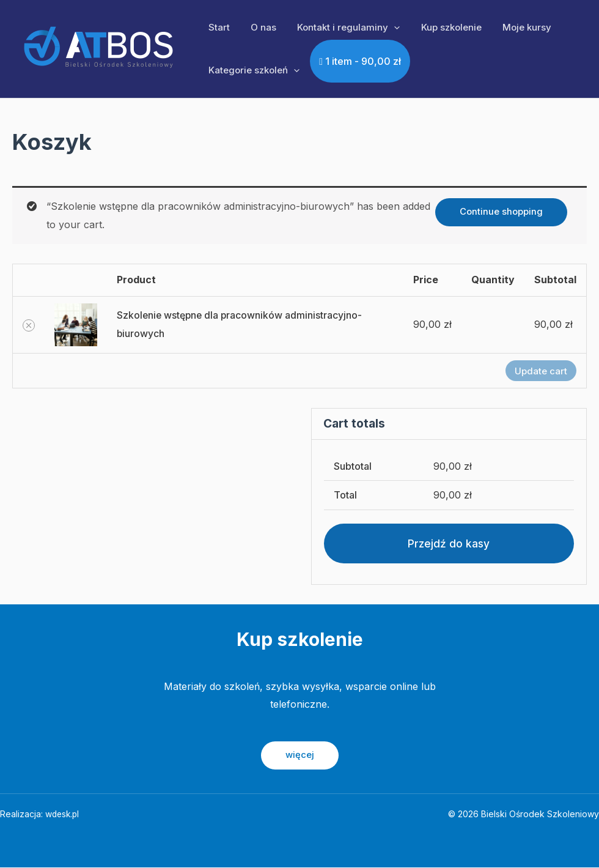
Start (218, 27)
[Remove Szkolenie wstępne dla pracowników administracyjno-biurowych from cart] (29, 325)
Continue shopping (501, 211)
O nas (260, 27)
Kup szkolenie (442, 27)
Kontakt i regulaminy (342, 28)
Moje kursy (515, 27)
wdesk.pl (63, 814)
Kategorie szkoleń (253, 70)
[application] (388, 28)
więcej (300, 756)
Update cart (541, 371)
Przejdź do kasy (449, 543)
